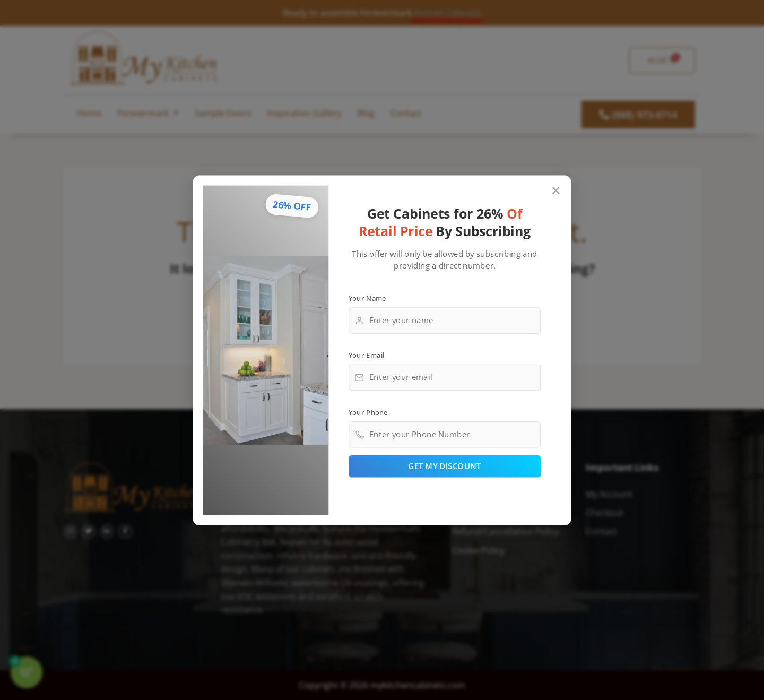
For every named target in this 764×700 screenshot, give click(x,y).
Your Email (367, 355)
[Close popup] (556, 190)
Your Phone (368, 412)
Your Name (367, 298)
